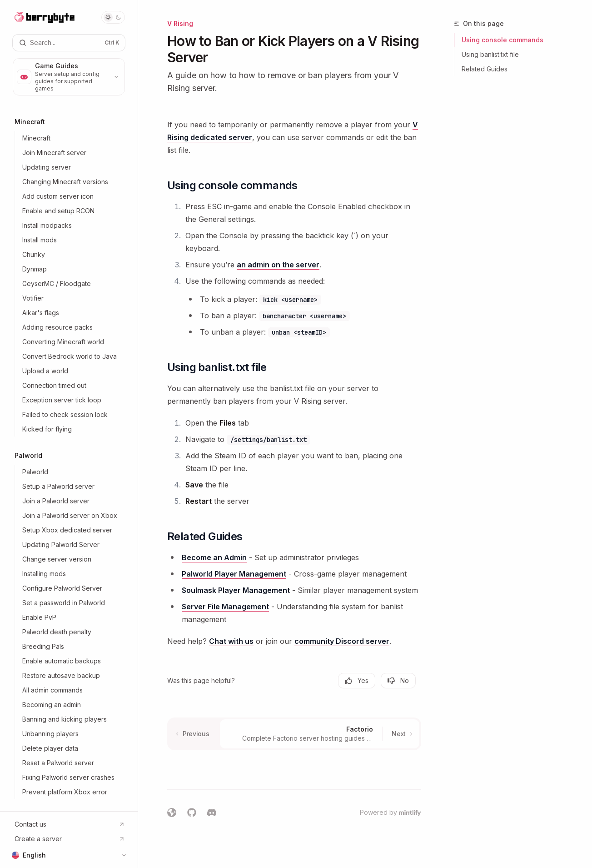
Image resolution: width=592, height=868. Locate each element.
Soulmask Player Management (236, 590)
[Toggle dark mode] (113, 17)
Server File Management (225, 607)
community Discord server (342, 641)
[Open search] (69, 43)
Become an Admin (214, 557)
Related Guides (485, 69)
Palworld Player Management (234, 574)
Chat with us (231, 641)
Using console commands (502, 40)
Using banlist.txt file (490, 54)
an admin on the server (278, 265)
